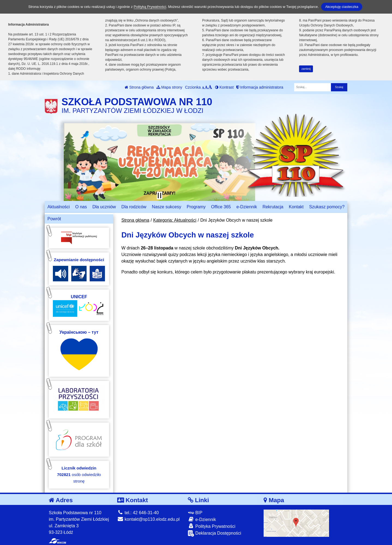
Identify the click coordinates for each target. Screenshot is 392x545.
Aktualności (59, 207)
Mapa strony (169, 87)
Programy (196, 207)
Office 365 (221, 207)
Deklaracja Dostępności (215, 533)
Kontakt (296, 207)
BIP (195, 513)
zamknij (306, 69)
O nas (81, 207)
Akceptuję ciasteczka (342, 7)
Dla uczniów (104, 207)
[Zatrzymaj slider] (159, 195)
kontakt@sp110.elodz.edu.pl (149, 519)
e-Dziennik (247, 207)
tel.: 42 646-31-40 (138, 513)
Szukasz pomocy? (327, 207)
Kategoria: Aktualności (175, 220)
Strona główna (139, 87)
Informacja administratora (260, 87)
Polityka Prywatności (212, 526)
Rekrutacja (273, 207)
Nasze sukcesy (167, 207)
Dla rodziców (134, 207)
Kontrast (224, 87)
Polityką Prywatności (150, 7)
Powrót (54, 219)
